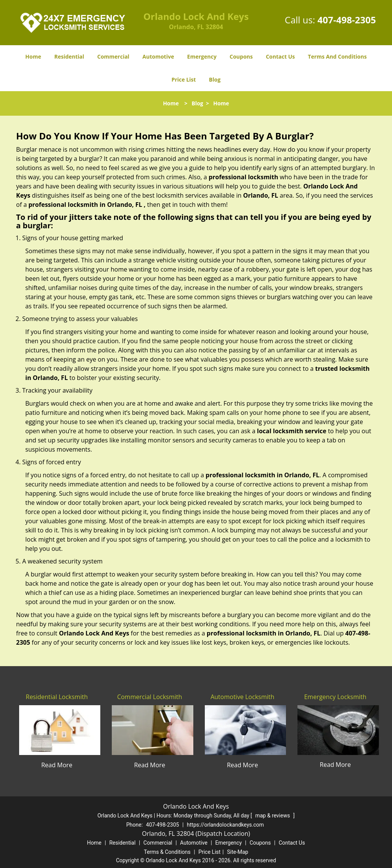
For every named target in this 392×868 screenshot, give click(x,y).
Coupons (241, 57)
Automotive (158, 57)
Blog (215, 79)
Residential (69, 57)
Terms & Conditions (167, 852)
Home (33, 57)
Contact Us (280, 57)
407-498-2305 (347, 20)
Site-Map (238, 852)
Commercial (113, 57)
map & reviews (273, 816)
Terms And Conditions (337, 57)
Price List (184, 79)
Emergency (202, 57)
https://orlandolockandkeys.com (225, 825)
